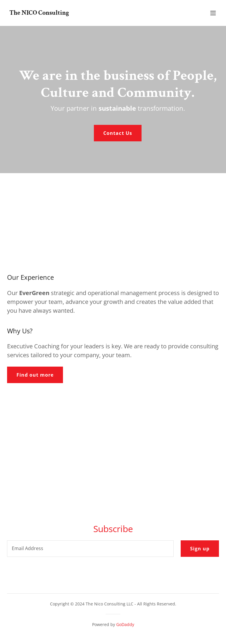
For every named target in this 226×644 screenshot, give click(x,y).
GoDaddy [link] (125, 624)
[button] (213, 13)
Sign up (200, 549)
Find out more (35, 375)
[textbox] (90, 549)
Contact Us (118, 133)
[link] (39, 13)
